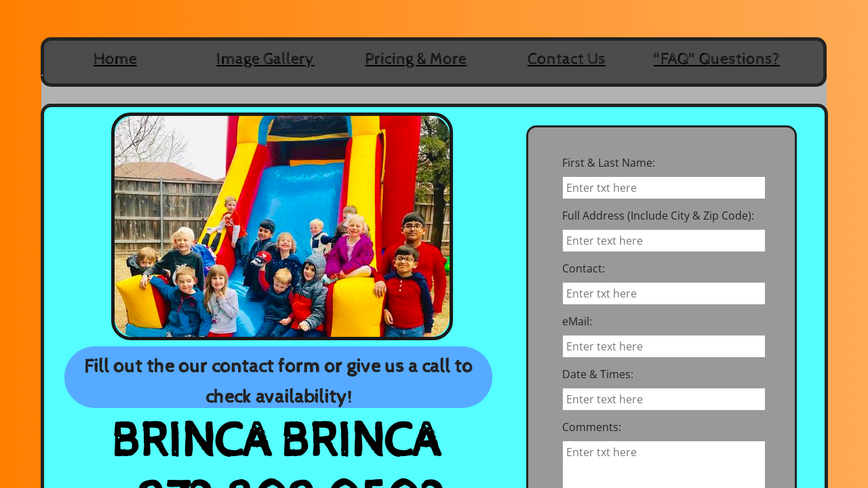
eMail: (577, 321)
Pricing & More (416, 59)
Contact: (584, 268)
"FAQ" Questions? (717, 59)
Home (115, 59)
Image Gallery (265, 59)
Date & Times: (598, 374)
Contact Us (567, 59)
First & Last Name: (609, 163)
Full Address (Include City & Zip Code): (658, 216)
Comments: (592, 427)
